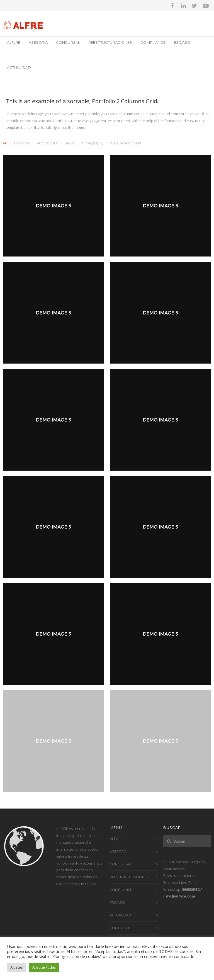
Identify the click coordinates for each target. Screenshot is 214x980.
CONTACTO (119, 928)
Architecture (47, 143)
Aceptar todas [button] (44, 967)
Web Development (126, 143)
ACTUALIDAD (19, 67)
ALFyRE (14, 42)
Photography (93, 143)
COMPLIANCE (153, 42)
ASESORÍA (38, 42)
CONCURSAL (68, 42)
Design (70, 143)
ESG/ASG (182, 42)
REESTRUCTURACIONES (110, 42)
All (5, 143)
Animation (22, 143)
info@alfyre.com (179, 896)
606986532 (191, 889)
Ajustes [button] (17, 967)
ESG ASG (117, 902)
